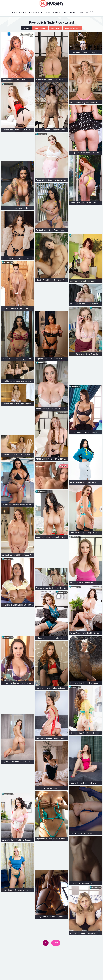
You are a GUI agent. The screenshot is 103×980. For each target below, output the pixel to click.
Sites (48, 12)
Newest (23, 12)
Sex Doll (84, 12)
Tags (65, 12)
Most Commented (72, 28)
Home (14, 12)
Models (56, 12)
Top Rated (55, 28)
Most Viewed (40, 28)
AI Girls (73, 12)
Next (56, 943)
